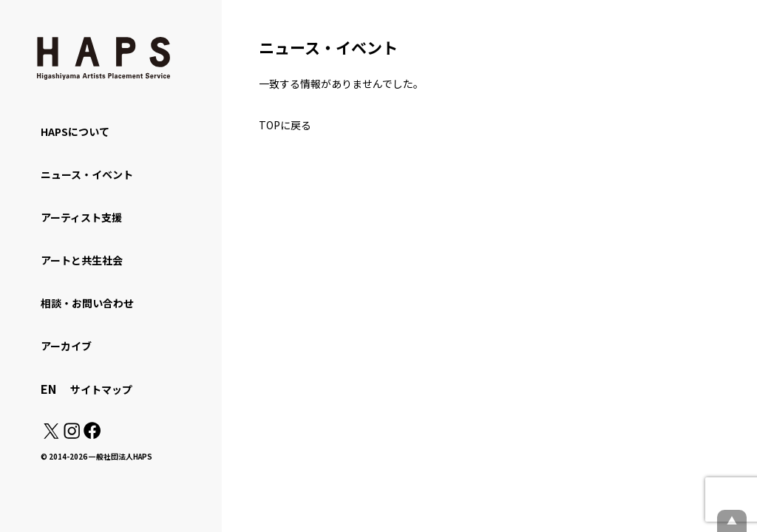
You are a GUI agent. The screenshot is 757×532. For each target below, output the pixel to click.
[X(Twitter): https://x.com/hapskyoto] (51, 434)
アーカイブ (66, 346)
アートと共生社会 (82, 260)
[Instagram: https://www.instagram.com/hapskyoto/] (72, 434)
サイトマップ (101, 389)
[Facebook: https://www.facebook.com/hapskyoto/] (91, 434)
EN (48, 389)
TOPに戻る (285, 125)
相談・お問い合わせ (87, 303)
